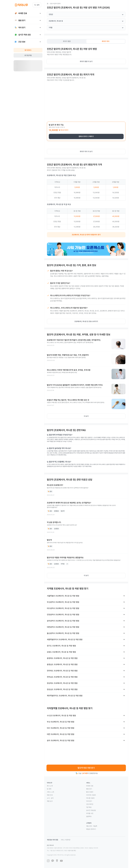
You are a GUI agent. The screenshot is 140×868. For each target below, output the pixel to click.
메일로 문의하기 (91, 829)
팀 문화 (49, 789)
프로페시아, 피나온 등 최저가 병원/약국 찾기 (86, 235)
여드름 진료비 (90, 798)
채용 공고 (50, 801)
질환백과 (89, 816)
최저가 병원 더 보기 (86, 61)
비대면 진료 (90, 786)
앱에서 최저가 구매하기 (86, 136)
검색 (37, 5)
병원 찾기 (89, 789)
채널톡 (95, 826)
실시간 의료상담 (91, 810)
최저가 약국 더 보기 (86, 152)
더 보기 (86, 416)
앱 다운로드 (28, 50)
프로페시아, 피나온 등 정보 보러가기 (86, 321)
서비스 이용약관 (66, 840)
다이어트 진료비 (91, 795)
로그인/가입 (28, 55)
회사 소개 (50, 786)
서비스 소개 (50, 792)
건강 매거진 (90, 804)
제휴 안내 (50, 795)
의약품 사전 (90, 813)
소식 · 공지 (50, 798)
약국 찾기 (89, 801)
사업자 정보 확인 (72, 851)
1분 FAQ (89, 807)
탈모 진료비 (90, 792)
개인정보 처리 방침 (52, 840)
